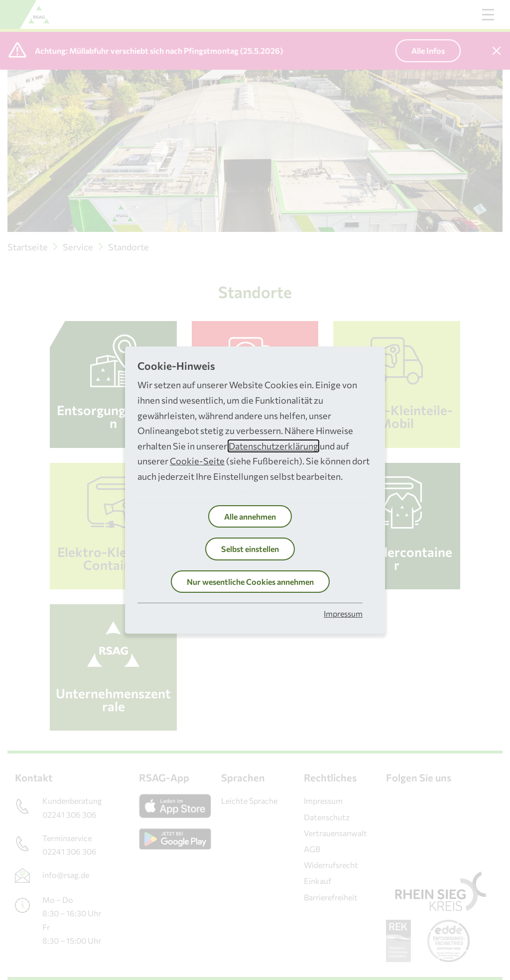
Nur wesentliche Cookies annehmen (250, 582)
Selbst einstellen (250, 549)
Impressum (343, 613)
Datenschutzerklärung (273, 446)
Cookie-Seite (197, 461)
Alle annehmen (250, 516)
